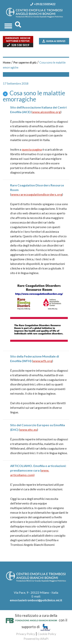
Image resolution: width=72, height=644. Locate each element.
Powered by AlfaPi (36, 639)
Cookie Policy (47, 634)
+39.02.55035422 (42, 4)
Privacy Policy (26, 634)
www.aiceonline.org (46, 112)
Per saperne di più (25, 62)
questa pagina (32, 149)
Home (7, 62)
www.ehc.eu (28, 430)
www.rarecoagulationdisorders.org (37, 194)
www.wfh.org (42, 361)
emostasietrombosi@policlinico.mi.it (36, 600)
